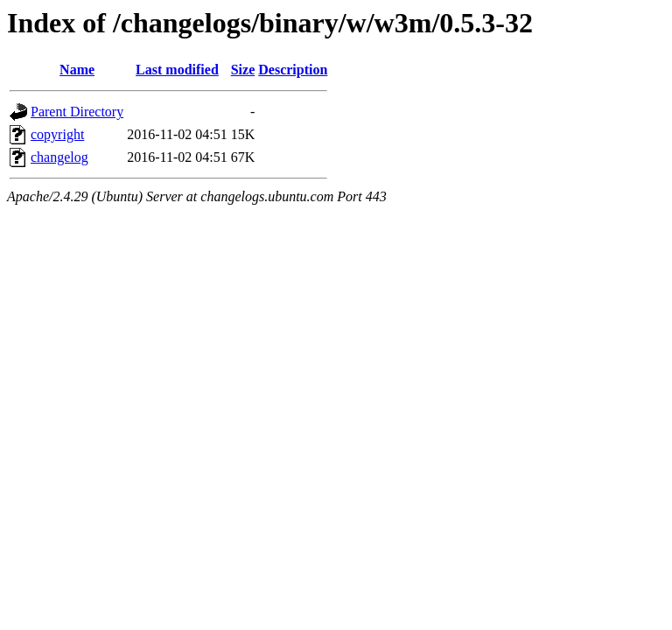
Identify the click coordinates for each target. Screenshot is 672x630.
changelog (59, 157)
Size (243, 70)
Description (293, 70)
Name (77, 70)
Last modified (177, 70)
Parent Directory (77, 112)
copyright (57, 134)
